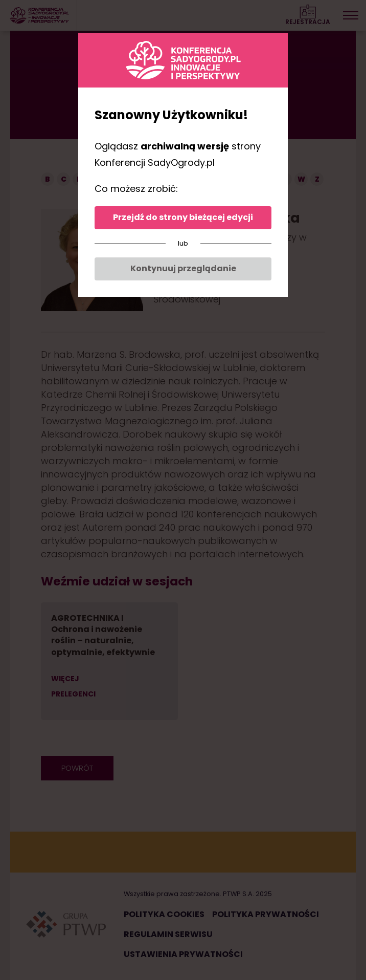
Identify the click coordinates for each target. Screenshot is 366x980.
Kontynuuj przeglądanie (183, 268)
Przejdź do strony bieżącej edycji (183, 217)
